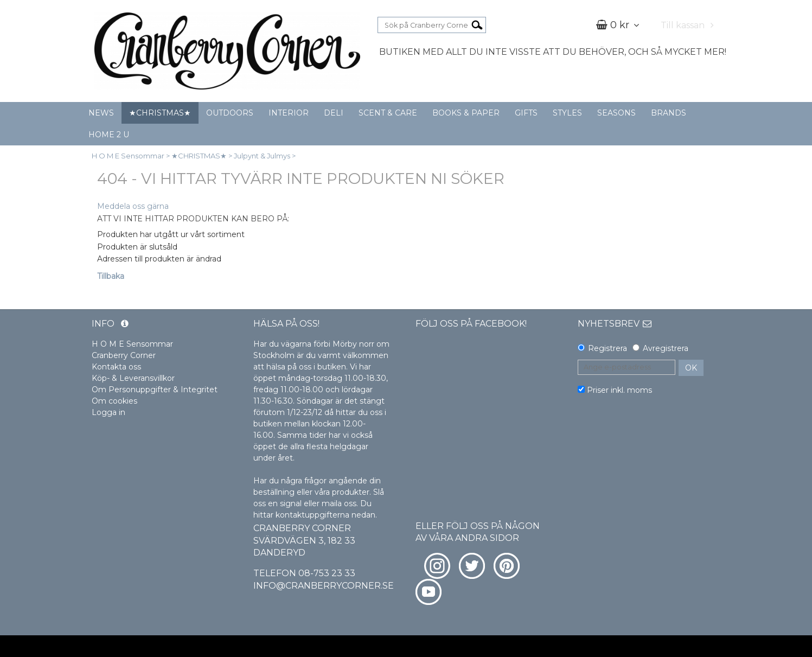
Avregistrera (666, 348)
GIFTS (526, 113)
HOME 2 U (109, 135)
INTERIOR (289, 113)
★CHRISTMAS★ (160, 113)
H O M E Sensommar (128, 156)
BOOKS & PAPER (466, 113)
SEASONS (616, 113)
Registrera (608, 348)
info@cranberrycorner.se (324, 586)
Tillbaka (111, 276)
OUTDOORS (230, 113)
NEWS (101, 113)
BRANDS (669, 113)
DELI (334, 113)
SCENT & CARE (388, 113)
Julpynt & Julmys (262, 156)
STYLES (567, 113)
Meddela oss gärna (133, 206)
